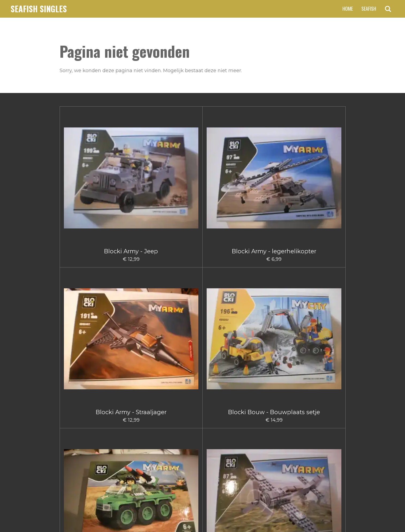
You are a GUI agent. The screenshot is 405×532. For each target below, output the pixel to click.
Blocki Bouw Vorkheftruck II (83, 406)
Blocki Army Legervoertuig (274, 163)
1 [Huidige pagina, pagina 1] (173, 445)
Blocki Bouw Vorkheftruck (322, 324)
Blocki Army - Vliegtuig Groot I (131, 242)
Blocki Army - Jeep (83, 160)
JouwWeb (335, 514)
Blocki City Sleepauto (131, 402)
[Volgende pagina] (246, 446)
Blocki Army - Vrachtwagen (83, 239)
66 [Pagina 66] (230, 445)
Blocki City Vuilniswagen (179, 406)
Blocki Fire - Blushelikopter (274, 406)
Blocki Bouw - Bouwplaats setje (226, 163)
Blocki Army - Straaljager (179, 160)
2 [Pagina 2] (182, 445)
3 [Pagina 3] (192, 445)
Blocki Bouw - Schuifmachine (274, 245)
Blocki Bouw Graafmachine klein (131, 327)
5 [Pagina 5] (211, 445)
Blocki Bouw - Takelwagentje (321, 245)
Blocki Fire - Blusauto (226, 402)
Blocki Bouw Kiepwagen (226, 324)
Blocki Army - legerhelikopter (131, 163)
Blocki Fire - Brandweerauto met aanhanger (322, 409)
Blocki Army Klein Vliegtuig (322, 163)
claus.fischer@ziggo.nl (104, 474)
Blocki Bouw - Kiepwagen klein (226, 242)
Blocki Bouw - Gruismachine (179, 245)
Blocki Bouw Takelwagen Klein (274, 327)
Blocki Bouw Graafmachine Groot (83, 327)
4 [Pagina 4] (202, 445)
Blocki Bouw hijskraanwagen (179, 327)
